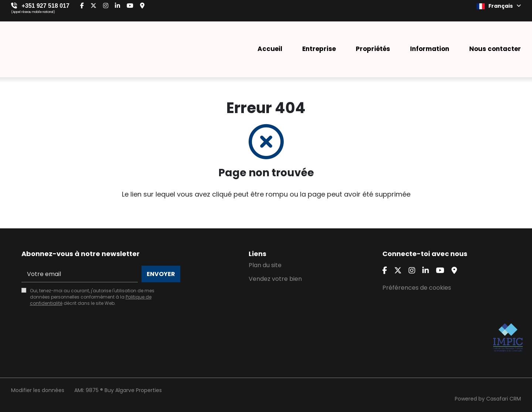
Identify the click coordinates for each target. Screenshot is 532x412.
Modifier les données (38, 390)
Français (499, 6)
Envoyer (161, 274)
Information (430, 49)
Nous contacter (495, 49)
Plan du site (265, 265)
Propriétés (373, 49)
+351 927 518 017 (45, 6)
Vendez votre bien (275, 279)
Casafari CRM (504, 399)
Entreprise (319, 49)
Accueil (270, 49)
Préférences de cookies (417, 288)
